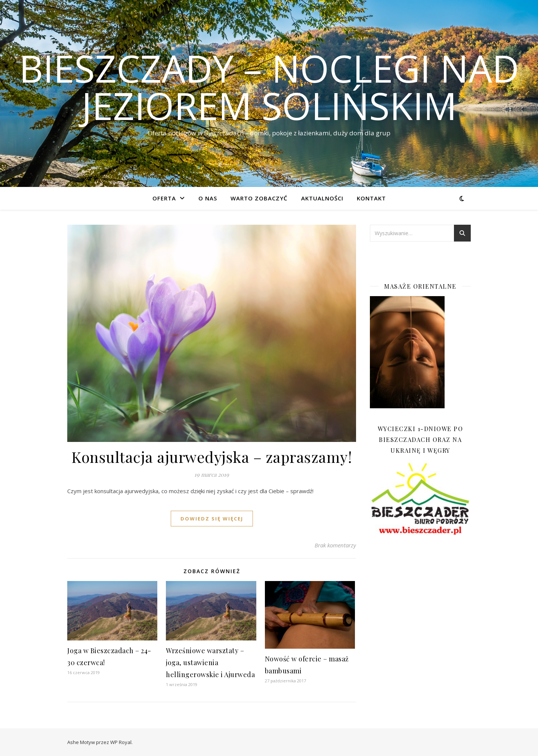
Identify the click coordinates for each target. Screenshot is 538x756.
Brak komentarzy (335, 545)
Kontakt (371, 198)
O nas (208, 198)
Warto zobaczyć (259, 198)
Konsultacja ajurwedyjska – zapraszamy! (212, 457)
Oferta (164, 198)
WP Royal (121, 742)
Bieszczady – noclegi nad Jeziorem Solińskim (269, 87)
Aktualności (322, 198)
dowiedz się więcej (212, 519)
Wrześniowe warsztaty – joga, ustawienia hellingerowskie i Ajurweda (210, 663)
